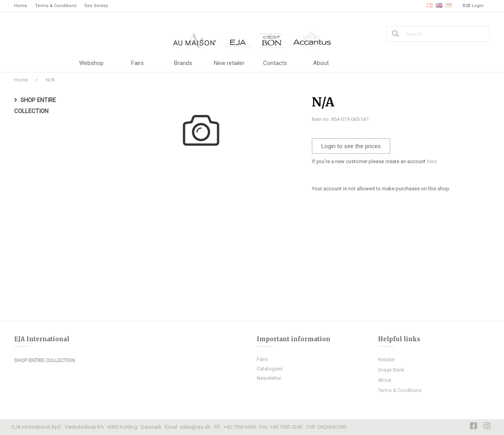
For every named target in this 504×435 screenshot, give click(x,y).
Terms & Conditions (56, 6)
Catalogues (270, 369)
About (321, 63)
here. (432, 161)
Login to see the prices (351, 146)
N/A (50, 80)
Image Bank (391, 370)
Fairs (137, 63)
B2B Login (473, 6)
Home (21, 6)
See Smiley (96, 6)
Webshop (91, 63)
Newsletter (269, 378)
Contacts (275, 63)
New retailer (229, 63)
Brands (183, 63)
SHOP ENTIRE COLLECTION (44, 360)
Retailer (386, 360)
